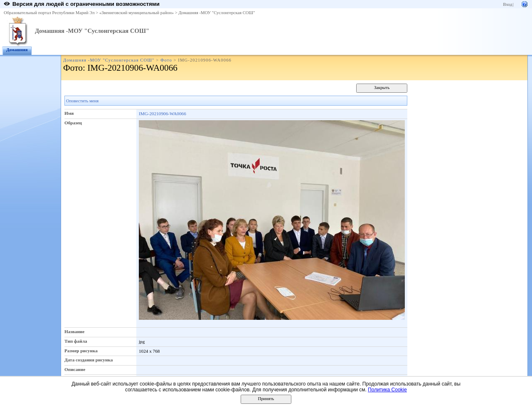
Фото (166, 60)
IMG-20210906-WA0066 (163, 114)
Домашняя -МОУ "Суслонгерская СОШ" (217, 13)
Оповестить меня (82, 101)
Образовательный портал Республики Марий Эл (49, 13)
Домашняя (17, 50)
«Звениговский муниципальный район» (137, 13)
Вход (507, 4)
